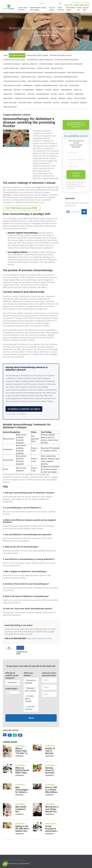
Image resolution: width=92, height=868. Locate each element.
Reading (48, 90)
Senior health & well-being (14, 60)
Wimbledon (79, 94)
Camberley (39, 90)
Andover (83, 103)
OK (84, 212)
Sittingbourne (28, 90)
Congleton (8, 94)
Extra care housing (52, 9)
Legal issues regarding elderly (66, 77)
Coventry (69, 94)
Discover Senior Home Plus (23, 9)
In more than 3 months (29, 699)
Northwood (8, 98)
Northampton (66, 90)
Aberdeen (65, 103)
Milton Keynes (80, 98)
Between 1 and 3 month (30, 689)
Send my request (76, 174)
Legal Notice (16, 860)
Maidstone (8, 90)
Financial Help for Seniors (25, 98)
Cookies (23, 860)
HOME (6, 55)
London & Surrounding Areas (46, 85)
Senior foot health (28, 68)
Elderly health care (61, 9)
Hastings (17, 90)
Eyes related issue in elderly (15, 81)
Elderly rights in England (71, 9)
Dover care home (10, 103)
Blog (39, 35)
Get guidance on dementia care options (24, 409)
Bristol (56, 90)
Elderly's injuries (57, 81)
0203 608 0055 (82, 5)
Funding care (79, 9)
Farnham (62, 98)
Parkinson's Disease (11, 77)
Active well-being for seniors (67, 60)
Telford (54, 94)
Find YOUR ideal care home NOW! (22, 208)
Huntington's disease (12, 64)
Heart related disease (76, 73)
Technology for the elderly (76, 81)
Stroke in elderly (46, 64)
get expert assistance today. (40, 638)
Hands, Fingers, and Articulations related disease (23, 73)
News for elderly (10, 107)
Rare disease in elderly (13, 85)
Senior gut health (45, 77)
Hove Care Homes (25, 103)
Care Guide (63, 85)
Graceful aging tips (30, 64)
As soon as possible (30, 682)
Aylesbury (74, 103)
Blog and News (86, 9)
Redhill (70, 98)
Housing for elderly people (61, 55)
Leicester (31, 94)
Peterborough (20, 94)
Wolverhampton (43, 94)
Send (31, 718)
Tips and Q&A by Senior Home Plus (40, 60)
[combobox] (13, 693)
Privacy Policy (7, 860)
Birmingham (28, 85)
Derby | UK (78, 90)
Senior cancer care (11, 68)
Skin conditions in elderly (38, 81)
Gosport (56, 103)
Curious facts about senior (37, 55)
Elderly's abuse (43, 68)
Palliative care (57, 68)
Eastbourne (74, 85)
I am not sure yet (30, 708)
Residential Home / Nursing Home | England (38, 9)
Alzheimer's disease (50, 35)
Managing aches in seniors (55, 73)
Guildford (47, 103)
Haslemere (37, 103)
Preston (53, 98)
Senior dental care (28, 77)
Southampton (43, 98)
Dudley (61, 94)
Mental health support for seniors (69, 64)
